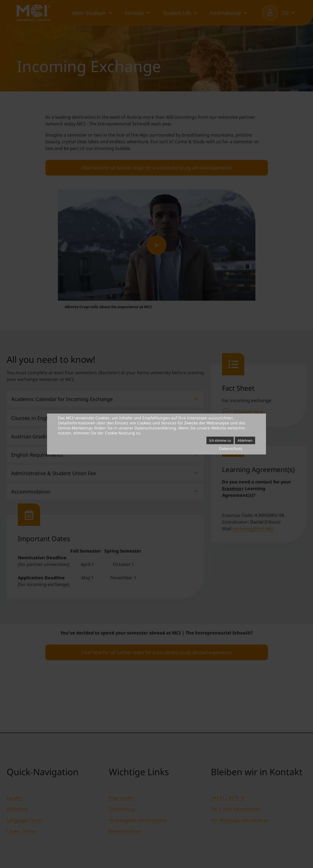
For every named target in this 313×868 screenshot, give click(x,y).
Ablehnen (245, 440)
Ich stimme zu (220, 440)
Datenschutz (231, 448)
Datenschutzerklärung (155, 428)
